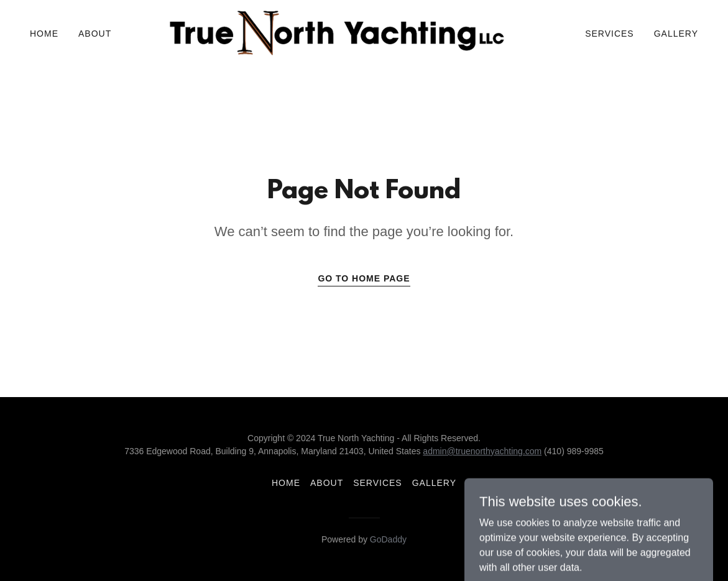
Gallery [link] (676, 34)
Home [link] (44, 34)
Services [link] (610, 34)
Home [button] (286, 483)
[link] (339, 33)
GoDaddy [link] (388, 539)
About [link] (95, 34)
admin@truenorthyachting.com (482, 451)
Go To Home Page (364, 278)
